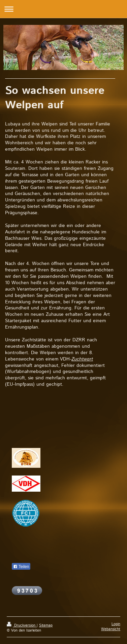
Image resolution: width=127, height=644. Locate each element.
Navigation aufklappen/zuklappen (63, 9)
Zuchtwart (82, 359)
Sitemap (46, 626)
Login (116, 624)
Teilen (21, 567)
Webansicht (111, 629)
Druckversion (22, 626)
